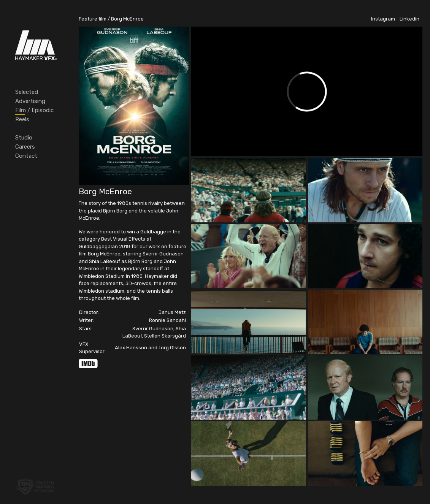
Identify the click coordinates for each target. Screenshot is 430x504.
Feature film (93, 19)
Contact (26, 156)
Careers (25, 147)
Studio (24, 138)
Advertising (30, 101)
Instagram (383, 19)
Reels (22, 119)
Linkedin (409, 19)
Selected (27, 92)
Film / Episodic (34, 110)
